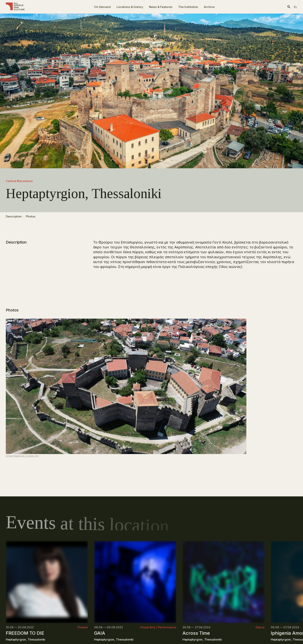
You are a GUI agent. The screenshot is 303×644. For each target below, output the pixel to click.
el (295, 7)
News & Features (161, 7)
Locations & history (130, 7)
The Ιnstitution (188, 7)
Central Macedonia (19, 181)
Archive (209, 7)
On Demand (102, 7)
